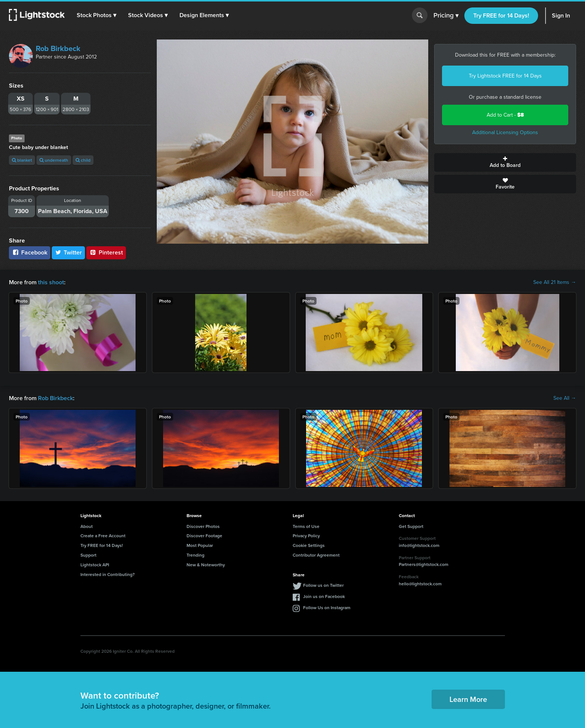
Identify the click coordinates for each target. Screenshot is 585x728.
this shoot (51, 282)
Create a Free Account (103, 536)
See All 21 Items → (555, 282)
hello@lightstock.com (420, 584)
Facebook (30, 252)
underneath (54, 160)
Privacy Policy (306, 536)
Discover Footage (204, 536)
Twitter (69, 252)
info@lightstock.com (419, 545)
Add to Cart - (505, 115)
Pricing (446, 16)
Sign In (561, 15)
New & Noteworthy (206, 565)
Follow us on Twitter (323, 585)
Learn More (468, 699)
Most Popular (200, 545)
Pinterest (106, 252)
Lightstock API (95, 565)
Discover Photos (203, 526)
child (83, 160)
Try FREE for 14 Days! (501, 15)
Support (88, 555)
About (87, 526)
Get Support (411, 526)
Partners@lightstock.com (424, 564)
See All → (565, 398)
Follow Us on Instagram (327, 607)
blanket (22, 160)
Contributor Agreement (316, 555)
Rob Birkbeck (58, 48)
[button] (96, 15)
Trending (195, 555)
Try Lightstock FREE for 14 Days (505, 76)
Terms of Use (306, 526)
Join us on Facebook (324, 596)
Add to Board (505, 162)
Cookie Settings (309, 545)
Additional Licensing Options (505, 132)
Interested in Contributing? (108, 574)
